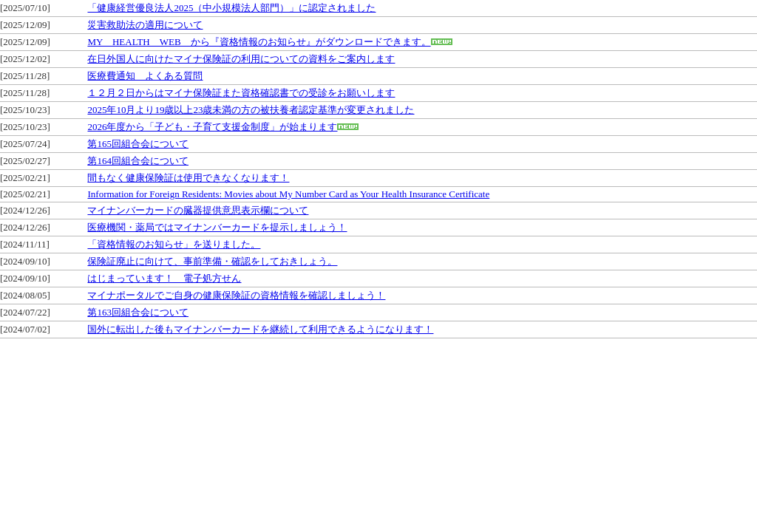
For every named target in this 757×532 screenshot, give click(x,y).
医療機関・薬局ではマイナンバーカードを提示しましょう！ (217, 227)
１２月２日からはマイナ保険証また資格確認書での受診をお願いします (241, 93)
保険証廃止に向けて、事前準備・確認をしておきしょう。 (212, 261)
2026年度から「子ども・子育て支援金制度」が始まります (212, 127)
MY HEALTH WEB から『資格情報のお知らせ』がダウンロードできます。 (259, 42)
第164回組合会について (138, 161)
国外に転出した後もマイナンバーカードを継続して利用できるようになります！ (260, 329)
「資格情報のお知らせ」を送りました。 (174, 244)
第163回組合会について (138, 312)
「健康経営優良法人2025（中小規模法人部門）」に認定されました (231, 8)
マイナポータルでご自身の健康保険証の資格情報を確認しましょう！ (236, 295)
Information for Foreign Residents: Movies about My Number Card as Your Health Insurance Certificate (288, 194)
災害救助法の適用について (145, 25)
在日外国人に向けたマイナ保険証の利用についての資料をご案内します (241, 59)
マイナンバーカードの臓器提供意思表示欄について (198, 210)
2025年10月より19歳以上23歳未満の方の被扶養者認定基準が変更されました (251, 110)
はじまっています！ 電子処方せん (164, 278)
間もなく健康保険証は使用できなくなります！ (188, 178)
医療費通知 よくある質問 (145, 76)
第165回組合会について (138, 144)
